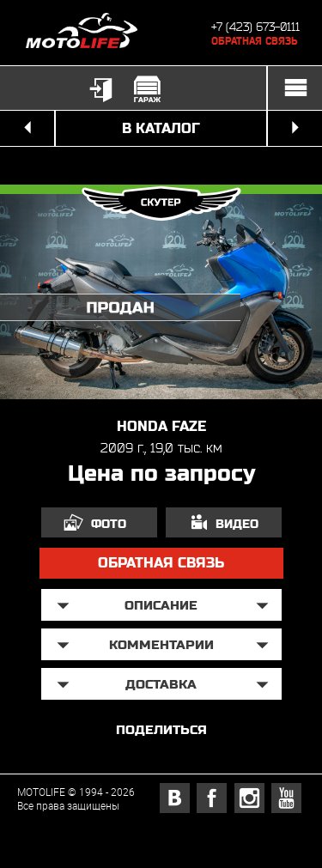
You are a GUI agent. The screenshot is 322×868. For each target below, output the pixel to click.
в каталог (161, 128)
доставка (161, 684)
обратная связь (161, 563)
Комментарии (161, 644)
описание (161, 605)
